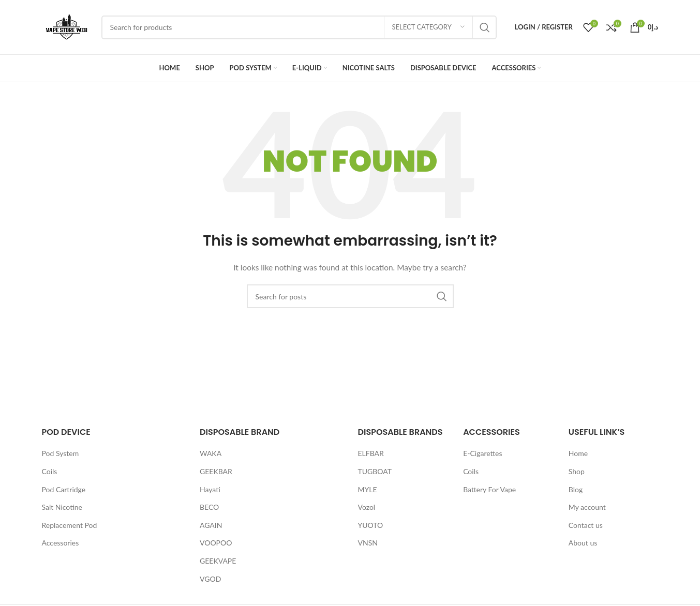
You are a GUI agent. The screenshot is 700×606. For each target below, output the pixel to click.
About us (583, 543)
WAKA (211, 453)
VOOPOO (216, 543)
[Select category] (428, 27)
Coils (50, 471)
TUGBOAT (375, 471)
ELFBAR (371, 453)
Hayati (210, 489)
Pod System (61, 453)
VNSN (368, 543)
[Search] (299, 27)
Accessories (61, 543)
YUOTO (371, 525)
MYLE (368, 489)
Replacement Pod (70, 525)
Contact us (586, 525)
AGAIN (211, 525)
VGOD (210, 579)
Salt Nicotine (62, 507)
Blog (576, 489)
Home (578, 453)
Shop (577, 471)
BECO (209, 507)
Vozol (367, 507)
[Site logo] (66, 26)
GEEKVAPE (218, 561)
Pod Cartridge (64, 489)
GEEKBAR (216, 471)
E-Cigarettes (482, 453)
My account (587, 507)
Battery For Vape (489, 489)
